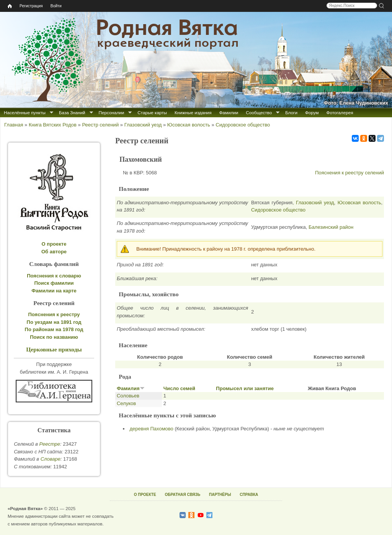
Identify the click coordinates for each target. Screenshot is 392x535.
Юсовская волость (189, 125)
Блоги (291, 112)
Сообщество (259, 112)
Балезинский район (331, 227)
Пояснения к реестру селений (350, 173)
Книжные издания (193, 112)
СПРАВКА (249, 495)
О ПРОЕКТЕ (145, 495)
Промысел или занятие (245, 388)
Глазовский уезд (143, 125)
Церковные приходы (54, 349)
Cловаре (51, 459)
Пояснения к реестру (54, 314)
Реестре (50, 444)
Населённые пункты (25, 112)
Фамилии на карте (54, 291)
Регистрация (31, 6)
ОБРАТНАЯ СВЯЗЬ (182, 495)
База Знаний (72, 112)
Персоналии (112, 112)
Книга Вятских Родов (53, 125)
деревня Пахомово (152, 429)
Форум (312, 112)
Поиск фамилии (54, 283)
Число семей (179, 388)
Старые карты (152, 112)
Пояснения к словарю (54, 276)
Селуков (126, 403)
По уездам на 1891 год (54, 322)
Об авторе (54, 252)
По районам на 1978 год (54, 329)
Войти (56, 6)
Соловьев (128, 396)
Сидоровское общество (243, 125)
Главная (14, 125)
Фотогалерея (340, 112)
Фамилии (229, 112)
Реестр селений (100, 125)
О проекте (54, 244)
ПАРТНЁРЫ (220, 495)
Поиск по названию (54, 337)
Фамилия (131, 388)
